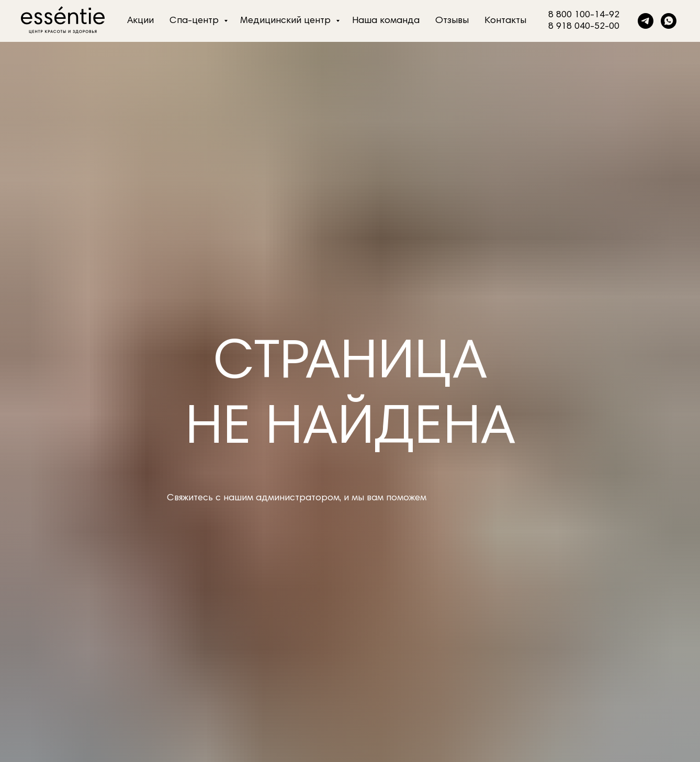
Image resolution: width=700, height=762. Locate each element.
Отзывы (452, 21)
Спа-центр (195, 21)
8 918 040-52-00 (584, 27)
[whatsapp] (669, 21)
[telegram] (646, 21)
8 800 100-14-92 (584, 15)
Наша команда (386, 21)
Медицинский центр (287, 21)
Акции (140, 21)
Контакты (505, 21)
